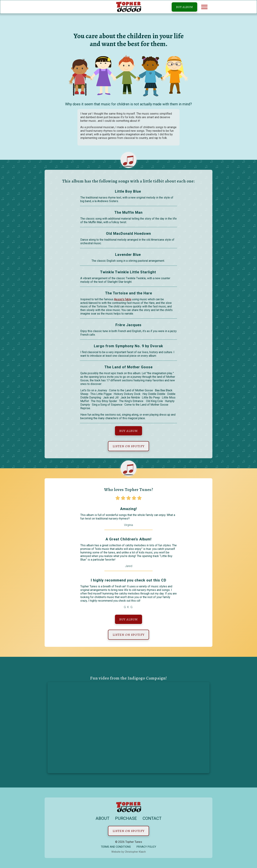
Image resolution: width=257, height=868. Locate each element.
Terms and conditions (116, 847)
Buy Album (184, 7)
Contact (152, 818)
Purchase (126, 818)
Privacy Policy (146, 847)
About (103, 818)
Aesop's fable (123, 299)
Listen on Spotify (128, 446)
